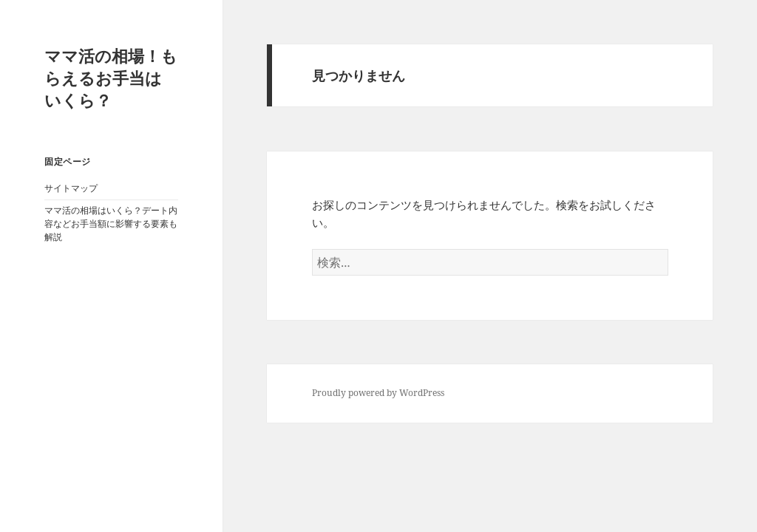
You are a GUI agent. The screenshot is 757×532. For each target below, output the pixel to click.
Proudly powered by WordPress (378, 393)
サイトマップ (71, 188)
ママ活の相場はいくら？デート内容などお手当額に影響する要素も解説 (111, 224)
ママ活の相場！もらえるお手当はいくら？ (111, 78)
